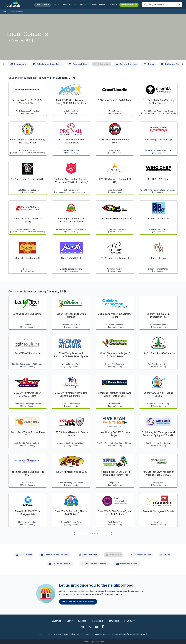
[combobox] (162, 5)
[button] (99, 5)
